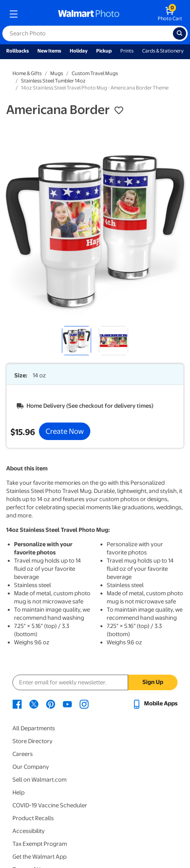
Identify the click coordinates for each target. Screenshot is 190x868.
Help (18, 793)
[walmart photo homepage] (89, 14)
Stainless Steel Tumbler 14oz (53, 81)
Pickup (104, 51)
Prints (127, 51)
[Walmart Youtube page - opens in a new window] (67, 703)
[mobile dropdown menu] (14, 14)
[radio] (77, 341)
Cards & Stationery (163, 51)
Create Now (65, 431)
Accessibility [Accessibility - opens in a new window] (29, 831)
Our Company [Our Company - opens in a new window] (31, 767)
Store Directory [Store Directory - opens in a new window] (33, 741)
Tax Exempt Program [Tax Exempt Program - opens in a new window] (40, 844)
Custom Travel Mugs (95, 73)
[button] (119, 110)
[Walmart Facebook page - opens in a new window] (17, 703)
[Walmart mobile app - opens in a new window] (155, 703)
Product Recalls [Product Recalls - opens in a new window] (33, 818)
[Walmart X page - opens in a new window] (34, 703)
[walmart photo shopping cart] (170, 14)
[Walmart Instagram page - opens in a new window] (84, 703)
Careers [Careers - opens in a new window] (23, 754)
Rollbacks (18, 51)
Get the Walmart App (40, 857)
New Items (49, 51)
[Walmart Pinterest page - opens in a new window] (51, 703)
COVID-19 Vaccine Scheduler (50, 805)
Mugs (57, 73)
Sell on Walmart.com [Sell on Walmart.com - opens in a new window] (40, 780)
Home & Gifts (27, 73)
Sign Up (153, 682)
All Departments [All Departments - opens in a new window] (34, 728)
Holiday (79, 51)
